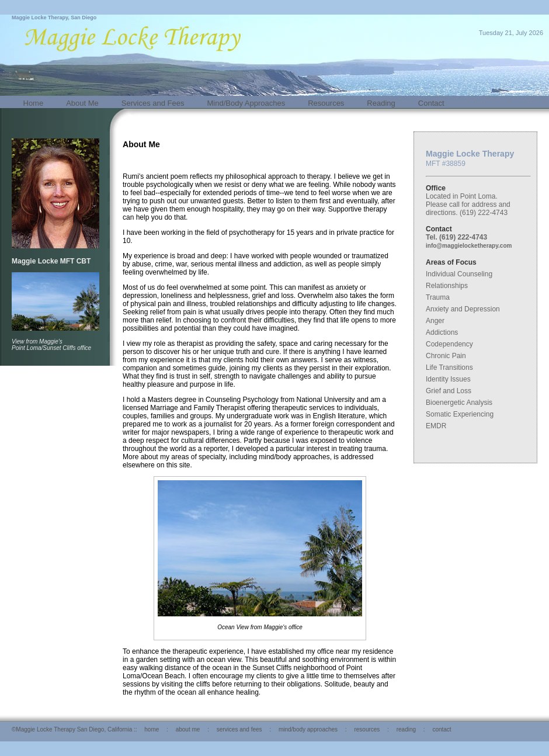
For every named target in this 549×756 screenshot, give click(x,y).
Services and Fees (153, 103)
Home (34, 103)
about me (188, 729)
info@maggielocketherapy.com (469, 246)
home (152, 729)
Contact (431, 103)
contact (442, 729)
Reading (381, 103)
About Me (82, 103)
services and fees (239, 729)
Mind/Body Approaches (246, 103)
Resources (326, 103)
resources (367, 729)
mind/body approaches (308, 729)
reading (406, 729)
